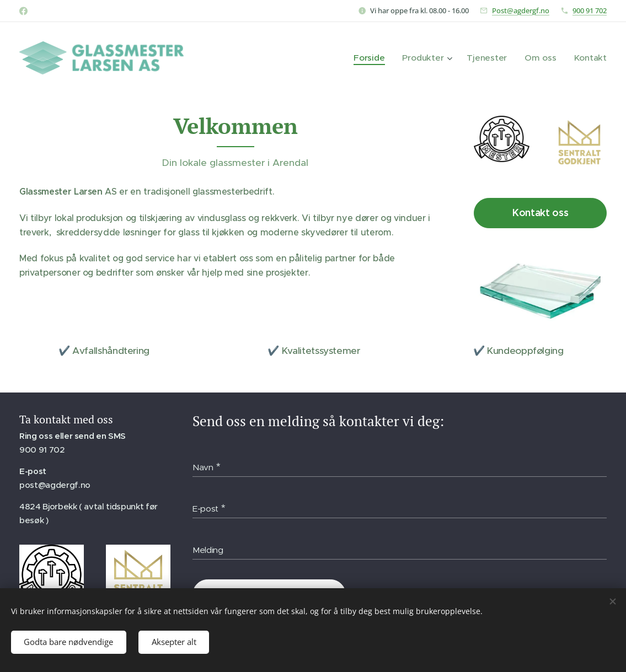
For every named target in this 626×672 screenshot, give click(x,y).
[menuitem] (378, 58)
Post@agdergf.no (521, 10)
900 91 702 (590, 10)
